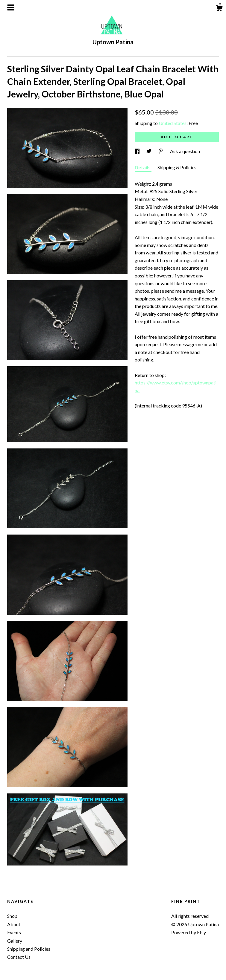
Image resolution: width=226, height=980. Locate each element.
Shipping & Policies (177, 167)
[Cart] (219, 9)
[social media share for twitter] (149, 151)
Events (14, 932)
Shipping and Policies (29, 949)
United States (173, 123)
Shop (12, 916)
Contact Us (19, 957)
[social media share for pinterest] (161, 151)
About (14, 924)
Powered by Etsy (189, 932)
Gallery (15, 941)
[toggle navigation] (11, 7)
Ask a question (185, 151)
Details (143, 167)
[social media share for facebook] (138, 151)
